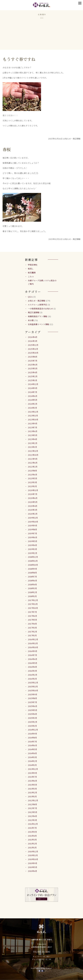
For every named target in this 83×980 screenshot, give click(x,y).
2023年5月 (33, 435)
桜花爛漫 (32, 273)
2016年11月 (33, 643)
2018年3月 (32, 588)
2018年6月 (32, 581)
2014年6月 (32, 745)
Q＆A (30, 297)
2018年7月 (32, 577)
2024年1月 (32, 408)
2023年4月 (33, 439)
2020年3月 (33, 510)
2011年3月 (32, 840)
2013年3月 (32, 789)
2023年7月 (33, 427)
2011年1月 (32, 848)
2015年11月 (33, 687)
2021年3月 (32, 482)
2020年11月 (33, 490)
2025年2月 (33, 376)
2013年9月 (32, 773)
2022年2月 (33, 467)
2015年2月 (33, 722)
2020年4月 (33, 506)
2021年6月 (33, 475)
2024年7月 (33, 392)
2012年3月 (32, 820)
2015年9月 (33, 694)
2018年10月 (33, 565)
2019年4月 (32, 545)
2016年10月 (33, 647)
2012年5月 (33, 812)
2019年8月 (32, 529)
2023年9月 (33, 423)
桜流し (31, 269)
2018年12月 (33, 557)
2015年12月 (33, 683)
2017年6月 (32, 616)
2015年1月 (32, 726)
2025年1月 (33, 380)
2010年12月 (33, 851)
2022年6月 (33, 463)
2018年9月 (32, 569)
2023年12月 (33, 412)
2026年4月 (33, 337)
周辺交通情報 (34, 312)
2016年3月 (32, 671)
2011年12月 (33, 824)
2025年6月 (33, 365)
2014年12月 (33, 730)
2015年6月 (33, 706)
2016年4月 (32, 667)
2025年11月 (33, 349)
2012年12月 (33, 800)
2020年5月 (33, 502)
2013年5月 (32, 785)
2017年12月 (33, 600)
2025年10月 (33, 353)
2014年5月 (32, 749)
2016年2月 (33, 675)
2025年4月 (33, 372)
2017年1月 (32, 635)
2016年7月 (32, 655)
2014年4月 (32, 753)
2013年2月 (32, 792)
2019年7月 (32, 533)
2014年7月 (32, 742)
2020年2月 (33, 514)
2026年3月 (33, 341)
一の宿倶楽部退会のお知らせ (40, 309)
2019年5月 (33, 541)
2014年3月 (32, 757)
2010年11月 (33, 855)
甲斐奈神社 (33, 265)
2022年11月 (33, 451)
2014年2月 (32, 761)
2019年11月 (33, 518)
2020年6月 (33, 498)
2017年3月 (32, 628)
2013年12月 (33, 769)
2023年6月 (33, 431)
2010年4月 (32, 871)
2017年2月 (32, 632)
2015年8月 (32, 698)
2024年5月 (33, 400)
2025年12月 (33, 345)
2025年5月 (33, 368)
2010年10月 (33, 859)
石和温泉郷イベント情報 (38, 324)
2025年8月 (33, 357)
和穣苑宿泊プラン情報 (37, 316)
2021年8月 (32, 471)
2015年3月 (32, 718)
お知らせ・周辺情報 (36, 301)
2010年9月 (33, 863)
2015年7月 (32, 702)
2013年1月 (32, 796)
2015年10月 (33, 690)
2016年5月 (33, 663)
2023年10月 (33, 420)
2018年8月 (32, 573)
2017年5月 (32, 620)
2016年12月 (33, 639)
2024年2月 (33, 404)
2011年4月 (32, 836)
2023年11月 (33, 416)
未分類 (31, 320)
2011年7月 (32, 828)
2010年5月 (33, 867)
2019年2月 (33, 553)
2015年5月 (33, 710)
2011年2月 (32, 844)
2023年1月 (32, 447)
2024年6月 (33, 396)
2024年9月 (33, 388)
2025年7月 (33, 361)
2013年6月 (32, 781)
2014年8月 (32, 738)
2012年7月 (32, 808)
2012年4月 (32, 816)
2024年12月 (33, 384)
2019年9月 (33, 525)
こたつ (31, 277)
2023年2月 (33, 443)
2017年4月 (32, 624)
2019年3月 (32, 549)
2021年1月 (32, 486)
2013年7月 (32, 777)
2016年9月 (33, 651)
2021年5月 (33, 478)
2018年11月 (33, 561)
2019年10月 (33, 522)
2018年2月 (32, 592)
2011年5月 (32, 832)
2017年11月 (33, 604)
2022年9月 (33, 459)
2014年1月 (32, 765)
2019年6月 (33, 537)
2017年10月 (33, 608)
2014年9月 (32, 734)
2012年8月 (32, 804)
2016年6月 (33, 659)
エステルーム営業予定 (37, 305)
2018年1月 (32, 596)
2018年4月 (32, 584)
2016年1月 (32, 679)
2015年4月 (32, 714)
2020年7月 (33, 494)
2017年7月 (32, 612)
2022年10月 (33, 455)
